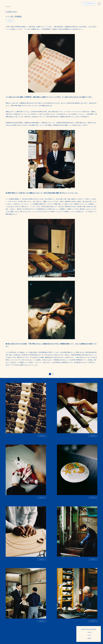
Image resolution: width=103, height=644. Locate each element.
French (89, 635)
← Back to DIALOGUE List (89, 4)
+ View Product (10, 21)
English (90, 632)
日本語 (89, 638)
